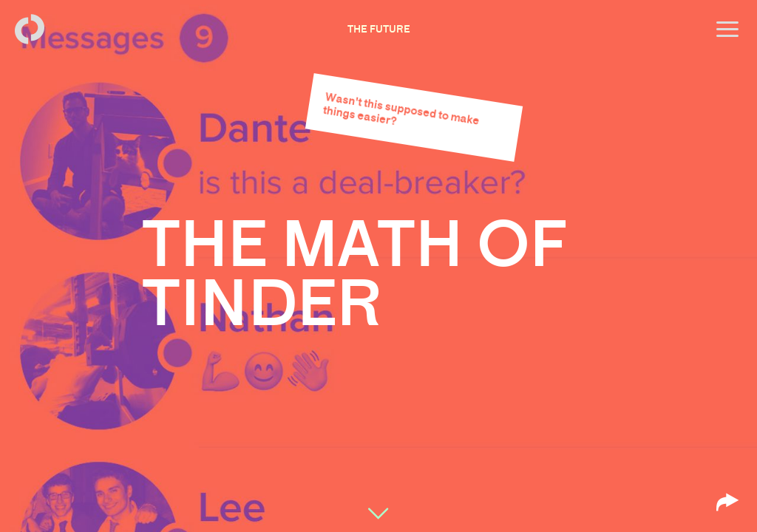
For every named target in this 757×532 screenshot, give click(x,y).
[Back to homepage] (30, 30)
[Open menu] (727, 30)
